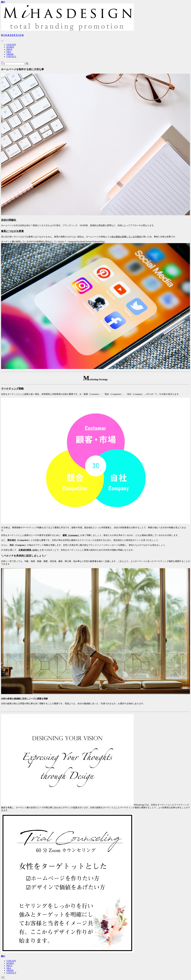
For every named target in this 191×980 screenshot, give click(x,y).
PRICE (9, 49)
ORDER (10, 54)
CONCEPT (11, 45)
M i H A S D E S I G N (12, 35)
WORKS (10, 47)
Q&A (9, 52)
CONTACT (11, 57)
